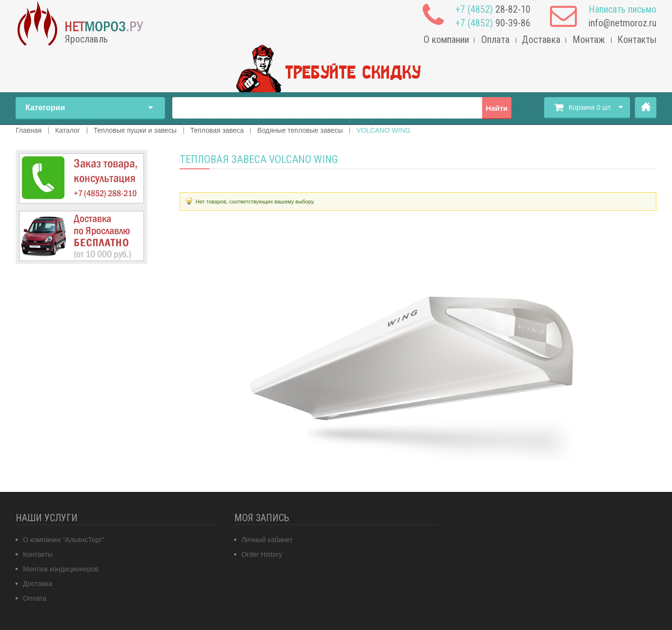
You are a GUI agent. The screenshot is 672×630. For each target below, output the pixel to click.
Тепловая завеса (217, 130)
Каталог (68, 130)
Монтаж (589, 40)
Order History (262, 554)
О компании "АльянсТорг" (63, 540)
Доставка (541, 40)
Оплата (495, 40)
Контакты (637, 40)
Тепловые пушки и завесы (135, 130)
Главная (646, 108)
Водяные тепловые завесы (300, 130)
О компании (446, 40)
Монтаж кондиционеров (61, 569)
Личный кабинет (267, 540)
